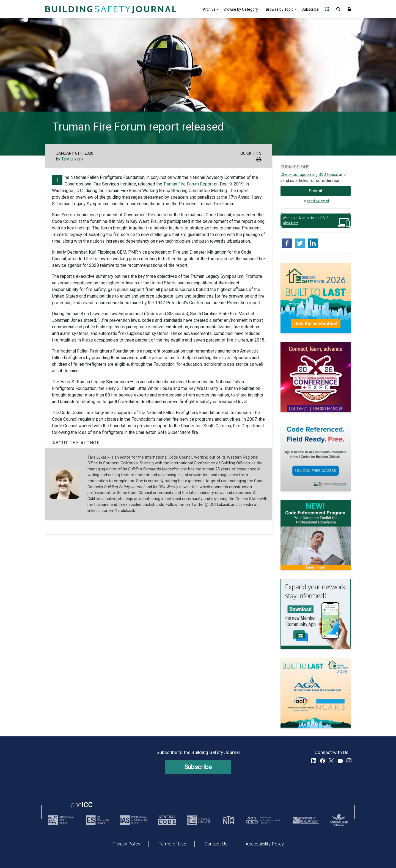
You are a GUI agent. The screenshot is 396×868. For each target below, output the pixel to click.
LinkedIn (314, 761)
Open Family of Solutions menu (327, 9)
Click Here (291, 223)
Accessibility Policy (265, 844)
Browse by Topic (280, 9)
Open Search (338, 9)
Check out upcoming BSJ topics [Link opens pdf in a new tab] (309, 175)
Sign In (349, 9)
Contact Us (216, 844)
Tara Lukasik (72, 159)
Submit (316, 191)
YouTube (340, 761)
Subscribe (310, 9)
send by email (318, 201)
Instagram (349, 761)
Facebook (323, 761)
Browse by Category (241, 9)
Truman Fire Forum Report (188, 184)
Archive (209, 9)
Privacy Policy (126, 844)
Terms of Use (172, 844)
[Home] (110, 9)
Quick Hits (251, 153)
